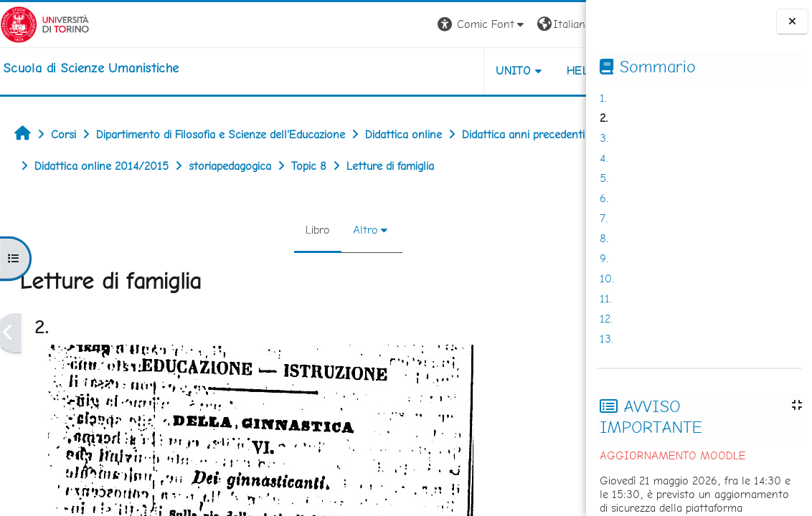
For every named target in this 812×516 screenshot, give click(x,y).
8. (604, 238)
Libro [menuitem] (270, 230)
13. (607, 339)
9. (604, 258)
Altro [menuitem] (317, 230)
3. (604, 138)
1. (604, 98)
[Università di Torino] (45, 23)
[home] (91, 68)
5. (604, 178)
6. (604, 198)
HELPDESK (499, 71)
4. (604, 158)
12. (606, 319)
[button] (386, 25)
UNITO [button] (418, 71)
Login (561, 24)
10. (607, 278)
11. (606, 298)
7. (604, 218)
